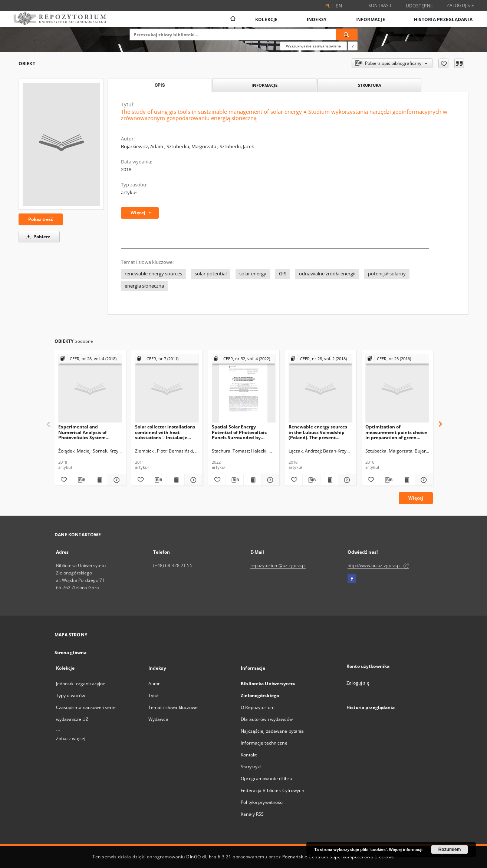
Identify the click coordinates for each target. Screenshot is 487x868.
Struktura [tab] (370, 85)
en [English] (339, 6)
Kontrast (380, 5)
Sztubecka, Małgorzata (191, 147)
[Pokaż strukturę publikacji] (90, 359)
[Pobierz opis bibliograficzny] (81, 480)
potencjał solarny (387, 274)
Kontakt (249, 755)
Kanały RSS (252, 814)
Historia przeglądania (443, 19)
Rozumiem (450, 849)
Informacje (370, 19)
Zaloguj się (460, 5)
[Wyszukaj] (347, 34)
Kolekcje (266, 19)
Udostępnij (419, 6)
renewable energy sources (153, 274)
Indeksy (317, 19)
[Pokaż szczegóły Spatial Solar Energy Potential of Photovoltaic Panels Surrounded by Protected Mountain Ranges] (269, 480)
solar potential (211, 274)
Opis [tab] (160, 85)
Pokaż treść (41, 219)
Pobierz (37, 237)
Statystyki (251, 767)
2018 (126, 170)
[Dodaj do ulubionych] (443, 63)
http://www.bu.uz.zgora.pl (378, 565)
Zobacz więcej (71, 738)
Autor (154, 684)
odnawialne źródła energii (327, 274)
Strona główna (71, 652)
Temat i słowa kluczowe (173, 707)
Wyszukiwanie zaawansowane (313, 46)
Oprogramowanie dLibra (266, 778)
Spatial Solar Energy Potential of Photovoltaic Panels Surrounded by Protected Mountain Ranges (242, 432)
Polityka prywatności (262, 802)
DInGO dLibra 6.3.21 (209, 857)
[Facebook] (352, 579)
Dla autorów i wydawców (267, 719)
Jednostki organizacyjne (81, 684)
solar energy (253, 274)
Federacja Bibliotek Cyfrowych (272, 790)
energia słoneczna (144, 286)
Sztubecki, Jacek (237, 147)
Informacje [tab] (264, 85)
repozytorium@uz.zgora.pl (278, 565)
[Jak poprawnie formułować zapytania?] (353, 46)
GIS (283, 274)
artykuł (129, 193)
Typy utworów (70, 695)
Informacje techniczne (264, 743)
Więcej (416, 498)
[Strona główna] (232, 19)
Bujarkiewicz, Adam (142, 147)
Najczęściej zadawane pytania (272, 731)
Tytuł (154, 695)
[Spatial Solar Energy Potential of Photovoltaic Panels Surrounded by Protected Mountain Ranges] (244, 389)
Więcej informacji (406, 849)
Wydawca (158, 719)
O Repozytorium (258, 707)
